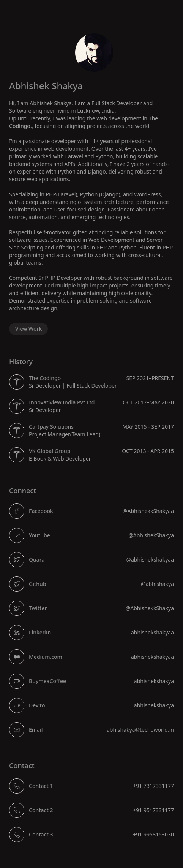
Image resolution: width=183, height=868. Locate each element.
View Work (28, 329)
